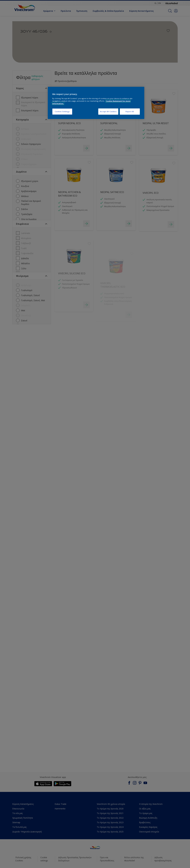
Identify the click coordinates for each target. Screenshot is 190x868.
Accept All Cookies (108, 111)
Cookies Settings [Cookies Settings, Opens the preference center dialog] (62, 111)
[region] (96, 103)
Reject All (130, 111)
